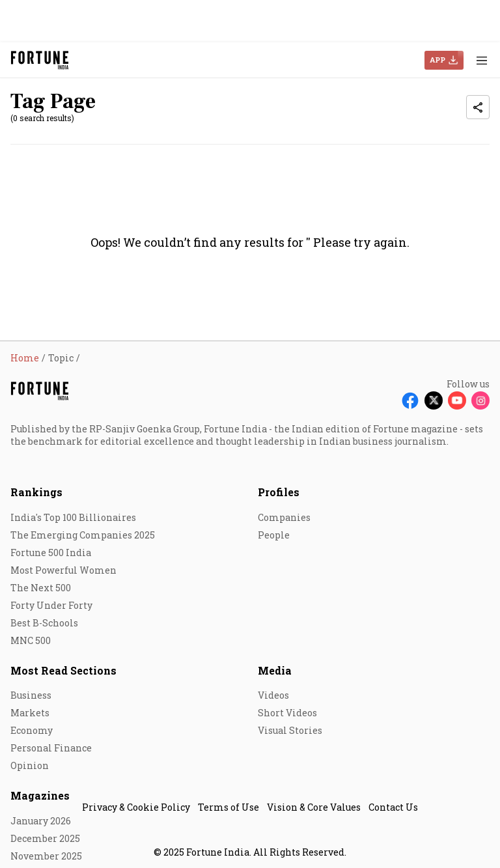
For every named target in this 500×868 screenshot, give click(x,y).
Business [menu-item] (31, 695)
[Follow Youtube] (457, 400)
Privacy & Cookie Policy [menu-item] (136, 807)
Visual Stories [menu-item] (290, 730)
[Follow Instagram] (480, 400)
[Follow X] (434, 400)
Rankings (36, 492)
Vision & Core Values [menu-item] (314, 807)
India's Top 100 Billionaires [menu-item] (73, 517)
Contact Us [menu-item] (393, 807)
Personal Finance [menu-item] (51, 748)
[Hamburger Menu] (482, 60)
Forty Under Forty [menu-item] (51, 605)
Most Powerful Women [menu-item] (63, 570)
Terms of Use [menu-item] (229, 807)
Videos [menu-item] (273, 695)
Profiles (279, 492)
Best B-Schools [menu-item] (44, 623)
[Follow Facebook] (410, 400)
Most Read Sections (63, 670)
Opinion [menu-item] (30, 765)
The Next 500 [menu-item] (41, 588)
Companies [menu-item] (284, 517)
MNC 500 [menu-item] (31, 640)
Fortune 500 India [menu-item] (51, 553)
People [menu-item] (274, 535)
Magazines (40, 795)
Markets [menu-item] (30, 713)
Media (275, 670)
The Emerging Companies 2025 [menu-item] (83, 535)
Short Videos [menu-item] (287, 713)
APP (437, 60)
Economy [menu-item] (32, 730)
